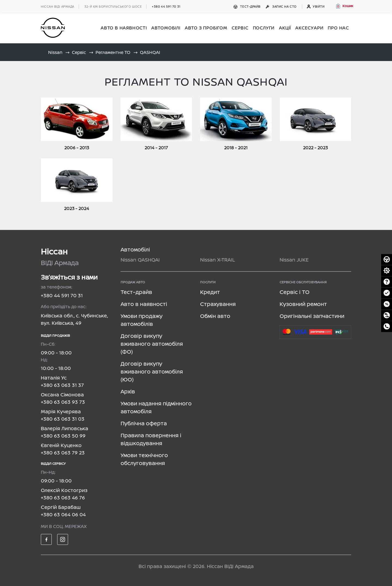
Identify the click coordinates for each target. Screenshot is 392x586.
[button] (344, 6)
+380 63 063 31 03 (63, 419)
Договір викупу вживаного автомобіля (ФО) (152, 344)
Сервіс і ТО (295, 292)
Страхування (218, 304)
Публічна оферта (144, 423)
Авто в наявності (144, 304)
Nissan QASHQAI (140, 260)
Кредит (210, 292)
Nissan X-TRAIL (218, 260)
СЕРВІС (240, 28)
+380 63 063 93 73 (63, 402)
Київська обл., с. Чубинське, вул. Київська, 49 (74, 319)
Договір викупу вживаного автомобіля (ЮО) (152, 371)
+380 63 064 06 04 (63, 514)
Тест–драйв (248, 6)
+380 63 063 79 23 (63, 453)
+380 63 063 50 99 (63, 436)
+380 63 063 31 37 (62, 385)
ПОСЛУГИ (264, 28)
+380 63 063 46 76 (63, 497)
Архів (128, 391)
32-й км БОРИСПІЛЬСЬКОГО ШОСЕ (113, 6)
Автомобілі (135, 249)
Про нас (338, 28)
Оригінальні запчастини (312, 316)
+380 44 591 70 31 (166, 6)
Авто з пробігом (206, 28)
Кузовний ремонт (303, 304)
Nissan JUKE (294, 260)
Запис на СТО (281, 6)
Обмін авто (215, 316)
